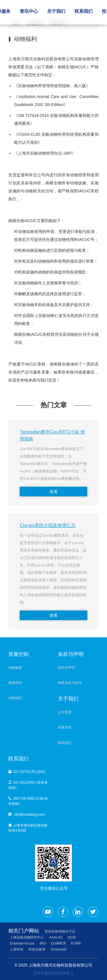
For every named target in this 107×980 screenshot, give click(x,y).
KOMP (76, 943)
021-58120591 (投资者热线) (28, 785)
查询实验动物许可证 (60, 931)
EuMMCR (58, 943)
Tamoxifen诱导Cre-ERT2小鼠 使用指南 (52, 435)
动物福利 (15, 698)
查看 (54, 492)
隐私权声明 (66, 668)
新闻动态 (65, 743)
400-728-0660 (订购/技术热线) (28, 801)
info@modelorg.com (27, 815)
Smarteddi (59, 949)
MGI (43, 943)
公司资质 (65, 712)
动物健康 (15, 668)
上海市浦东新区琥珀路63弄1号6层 (28, 828)
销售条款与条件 (70, 683)
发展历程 (65, 727)
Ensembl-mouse (22, 943)
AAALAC (56, 937)
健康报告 (15, 683)
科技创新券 (37, 949)
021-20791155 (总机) (27, 772)
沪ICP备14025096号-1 (53, 973)
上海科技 (17, 949)
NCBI (72, 937)
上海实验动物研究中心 (27, 937)
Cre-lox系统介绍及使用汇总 (48, 525)
